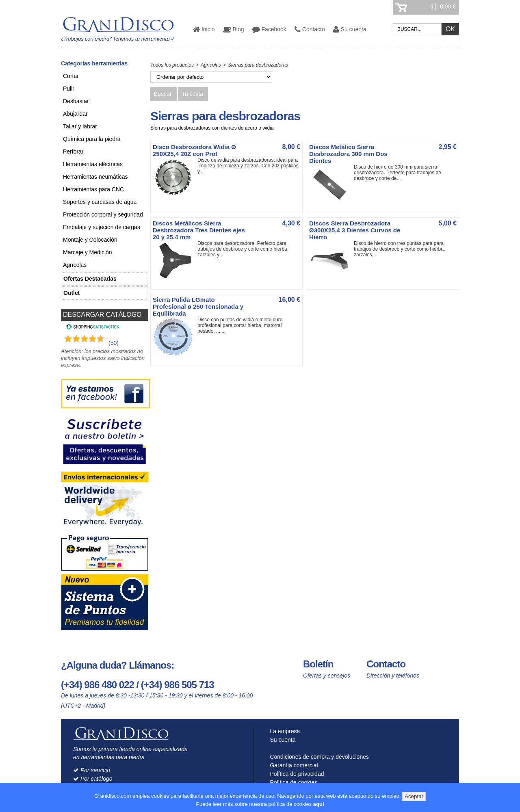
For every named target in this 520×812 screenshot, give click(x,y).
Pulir (69, 89)
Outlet (71, 293)
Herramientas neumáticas (95, 177)
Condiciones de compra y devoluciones (318, 757)
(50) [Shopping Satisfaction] (114, 343)
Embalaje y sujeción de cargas (102, 227)
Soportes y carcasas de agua (100, 202)
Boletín (318, 664)
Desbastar (76, 101)
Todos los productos (172, 65)
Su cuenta (350, 29)
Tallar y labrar (80, 126)
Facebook (269, 29)
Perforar (73, 152)
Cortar (71, 76)
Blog (234, 29)
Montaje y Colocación (90, 240)
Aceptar (414, 796)
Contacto (310, 29)
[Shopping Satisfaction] (92, 328)
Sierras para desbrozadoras (258, 65)
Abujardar (75, 114)
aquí (319, 804)
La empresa (283, 731)
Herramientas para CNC (93, 189)
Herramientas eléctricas (93, 164)
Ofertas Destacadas (90, 279)
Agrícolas (75, 265)
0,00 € (448, 6)
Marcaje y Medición (88, 252)
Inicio (204, 29)
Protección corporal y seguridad (103, 214)
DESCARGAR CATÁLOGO (102, 315)
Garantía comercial (292, 765)
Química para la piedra (92, 139)
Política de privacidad (295, 774)
